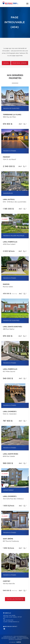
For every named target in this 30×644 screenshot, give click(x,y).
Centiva (18, 642)
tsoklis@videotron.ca (13, 622)
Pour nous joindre (20, 63)
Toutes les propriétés (15, 599)
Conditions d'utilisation (23, 639)
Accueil (6, 63)
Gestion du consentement (15, 640)
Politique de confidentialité (9, 639)
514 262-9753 (10, 620)
